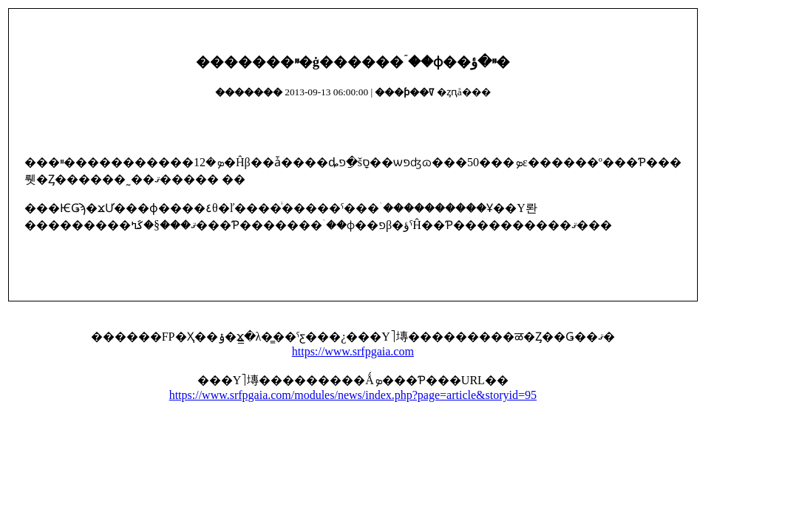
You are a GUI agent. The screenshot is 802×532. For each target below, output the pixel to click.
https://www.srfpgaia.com (353, 351)
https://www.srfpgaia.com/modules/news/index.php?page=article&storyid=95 (353, 395)
